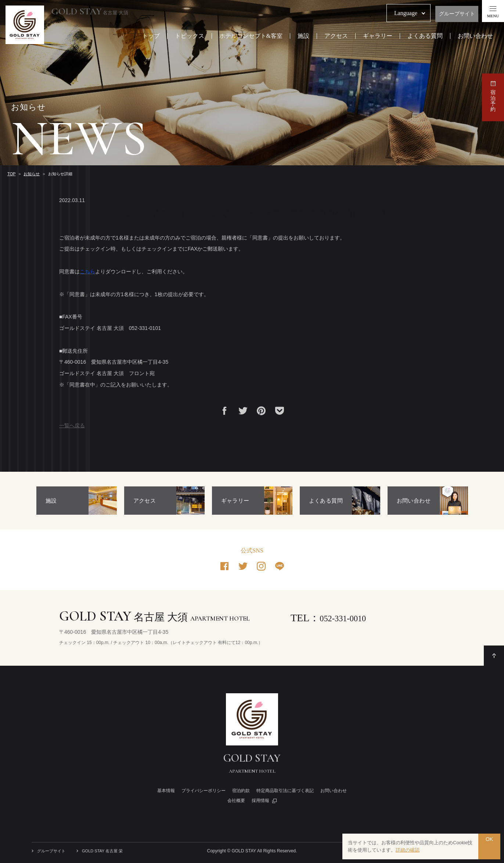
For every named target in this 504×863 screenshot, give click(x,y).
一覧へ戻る (72, 425)
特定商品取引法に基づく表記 (285, 791)
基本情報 (166, 791)
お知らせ (32, 174)
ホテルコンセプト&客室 (251, 36)
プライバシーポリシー (204, 791)
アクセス (336, 36)
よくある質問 (425, 36)
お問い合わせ (475, 36)
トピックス (190, 36)
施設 (303, 36)
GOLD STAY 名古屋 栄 (107, 851)
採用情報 (260, 801)
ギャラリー (378, 36)
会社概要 (236, 801)
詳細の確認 (408, 850)
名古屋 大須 (97, 12)
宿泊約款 (241, 791)
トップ (151, 36)
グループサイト (457, 14)
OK (489, 846)
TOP (11, 174)
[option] (77, 501)
